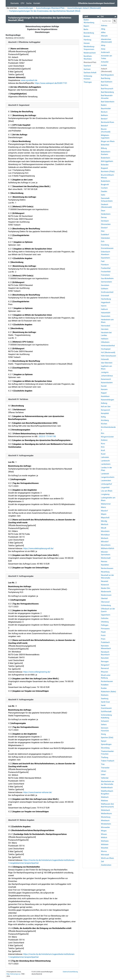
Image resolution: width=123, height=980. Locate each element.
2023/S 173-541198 (47, 436)
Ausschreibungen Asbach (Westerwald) (84, 8)
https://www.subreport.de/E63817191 (51, 83)
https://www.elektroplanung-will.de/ (38, 548)
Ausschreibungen (26, 8)
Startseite (15, 3)
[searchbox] (107, 21)
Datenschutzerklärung (70, 972)
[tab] (91, 17)
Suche (29, 3)
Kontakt (37, 3)
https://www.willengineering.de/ (37, 672)
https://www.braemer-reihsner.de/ (38, 792)
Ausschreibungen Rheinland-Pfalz (50, 8)
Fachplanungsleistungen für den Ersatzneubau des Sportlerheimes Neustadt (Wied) (45, 11)
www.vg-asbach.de (29, 80)
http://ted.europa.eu (13, 974)
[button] (91, 16)
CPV (23, 3)
